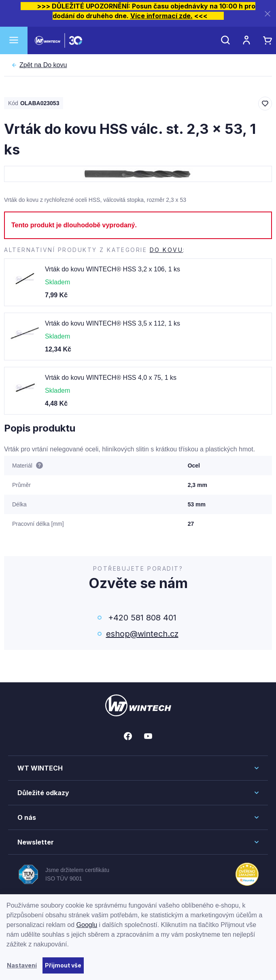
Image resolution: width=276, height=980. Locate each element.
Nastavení (22, 965)
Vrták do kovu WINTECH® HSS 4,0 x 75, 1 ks (111, 378)
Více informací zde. (161, 16)
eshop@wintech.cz (142, 634)
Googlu (87, 925)
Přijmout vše (63, 965)
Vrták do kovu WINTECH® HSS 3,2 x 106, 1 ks (113, 269)
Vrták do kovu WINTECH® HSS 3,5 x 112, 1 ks (113, 323)
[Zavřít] (268, 14)
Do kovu (43, 65)
